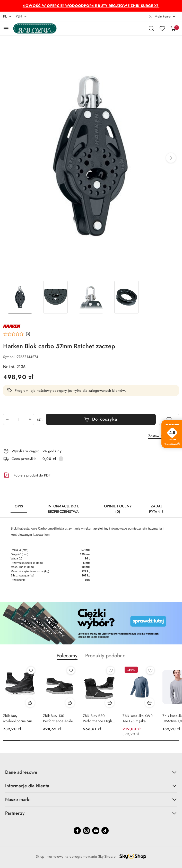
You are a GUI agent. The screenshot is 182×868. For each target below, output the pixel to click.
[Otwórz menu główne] (6, 28)
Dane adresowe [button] (91, 772)
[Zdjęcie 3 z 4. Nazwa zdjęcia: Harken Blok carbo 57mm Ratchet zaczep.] (91, 297)
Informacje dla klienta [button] (91, 786)
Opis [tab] (19, 506)
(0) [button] (28, 334)
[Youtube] (96, 831)
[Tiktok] (105, 831)
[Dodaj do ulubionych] (169, 419)
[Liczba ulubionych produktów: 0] (162, 28)
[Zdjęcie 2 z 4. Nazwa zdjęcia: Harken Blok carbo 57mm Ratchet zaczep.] (55, 297)
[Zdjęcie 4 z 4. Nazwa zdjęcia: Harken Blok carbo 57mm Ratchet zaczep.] (127, 297)
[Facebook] (77, 831)
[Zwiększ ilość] (30, 419)
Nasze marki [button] (91, 799)
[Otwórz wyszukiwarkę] (151, 28)
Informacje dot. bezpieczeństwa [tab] (63, 509)
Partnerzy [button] (91, 813)
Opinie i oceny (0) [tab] (118, 509)
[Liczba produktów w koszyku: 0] (173, 28)
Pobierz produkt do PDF (27, 475)
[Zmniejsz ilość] (7, 419)
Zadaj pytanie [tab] (156, 509)
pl (8, 16)
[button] (171, 158)
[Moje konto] (162, 16)
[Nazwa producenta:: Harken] (12, 326)
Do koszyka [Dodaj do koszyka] (101, 419)
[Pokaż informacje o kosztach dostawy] (61, 459)
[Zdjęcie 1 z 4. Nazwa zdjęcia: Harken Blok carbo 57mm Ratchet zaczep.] (20, 297)
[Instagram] (86, 831)
